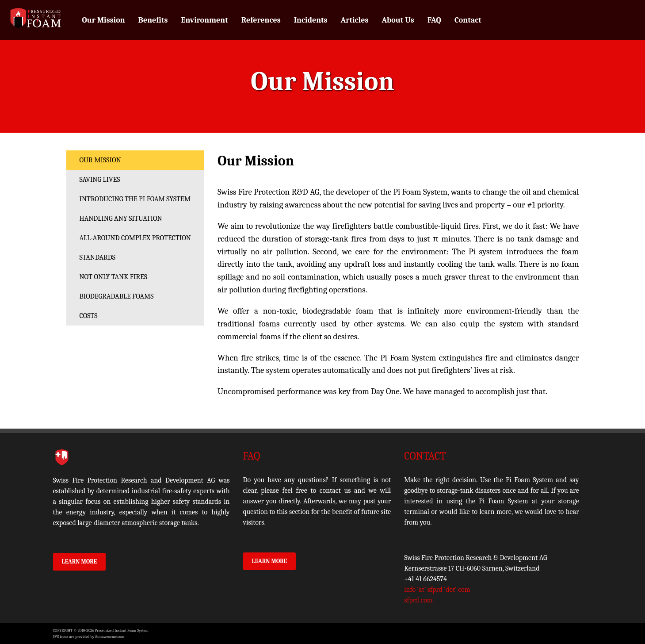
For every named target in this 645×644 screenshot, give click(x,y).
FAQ (434, 20)
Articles (355, 20)
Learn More (80, 562)
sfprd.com (418, 600)
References (261, 20)
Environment (204, 20)
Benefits (153, 20)
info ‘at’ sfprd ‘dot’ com (437, 590)
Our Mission (103, 20)
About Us (398, 20)
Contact (468, 20)
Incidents (311, 20)
